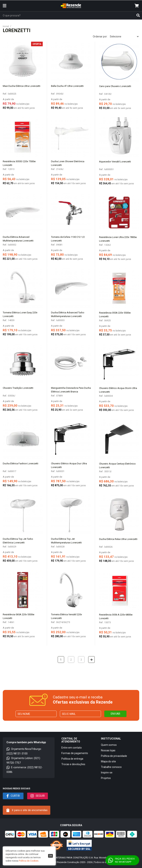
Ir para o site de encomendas (27, 810)
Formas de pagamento (75, 753)
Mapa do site (108, 761)
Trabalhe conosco (111, 767)
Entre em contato (72, 748)
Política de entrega (72, 759)
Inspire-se (107, 773)
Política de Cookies (29, 861)
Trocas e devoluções (73, 764)
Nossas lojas (108, 750)
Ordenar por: (100, 36)
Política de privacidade (114, 756)
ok (50, 856)
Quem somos (109, 745)
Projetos (106, 778)
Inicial (6, 26)
